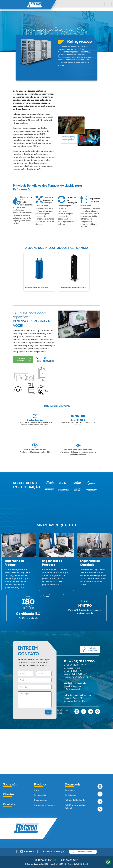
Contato (9, 805)
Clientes (9, 795)
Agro (36, 790)
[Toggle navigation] (108, 4)
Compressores (41, 800)
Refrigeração (40, 795)
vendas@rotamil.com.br (75, 683)
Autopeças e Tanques (44, 805)
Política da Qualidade (75, 800)
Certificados (71, 795)
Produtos (40, 785)
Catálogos (70, 790)
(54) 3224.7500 (48, 360)
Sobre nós (10, 785)
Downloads (73, 785)
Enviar (49, 712)
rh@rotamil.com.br (73, 689)
